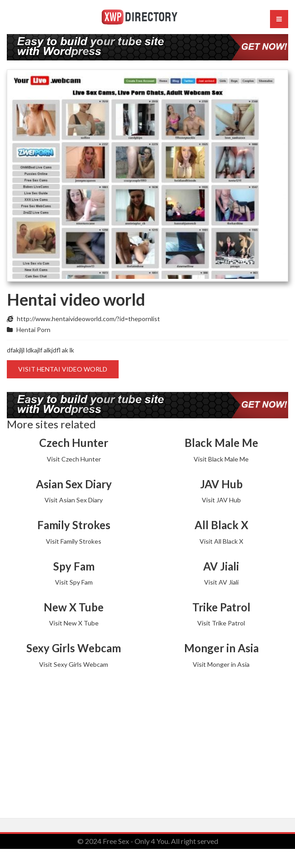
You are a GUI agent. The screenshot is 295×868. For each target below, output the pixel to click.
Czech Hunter (74, 443)
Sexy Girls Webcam (74, 648)
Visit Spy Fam (74, 582)
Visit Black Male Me (221, 459)
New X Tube (74, 607)
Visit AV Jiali (221, 582)
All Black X (221, 525)
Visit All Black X (221, 541)
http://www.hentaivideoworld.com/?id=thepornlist (88, 319)
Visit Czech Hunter (74, 459)
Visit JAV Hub (221, 500)
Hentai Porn (33, 330)
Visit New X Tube (74, 623)
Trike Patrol (221, 607)
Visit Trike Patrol (221, 623)
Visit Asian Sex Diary (74, 500)
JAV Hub (221, 484)
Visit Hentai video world (63, 369)
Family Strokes (74, 525)
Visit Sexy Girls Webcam (74, 664)
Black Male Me (221, 443)
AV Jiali (221, 566)
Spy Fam (74, 566)
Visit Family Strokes (74, 541)
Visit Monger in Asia (221, 664)
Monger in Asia (221, 648)
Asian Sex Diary (74, 484)
